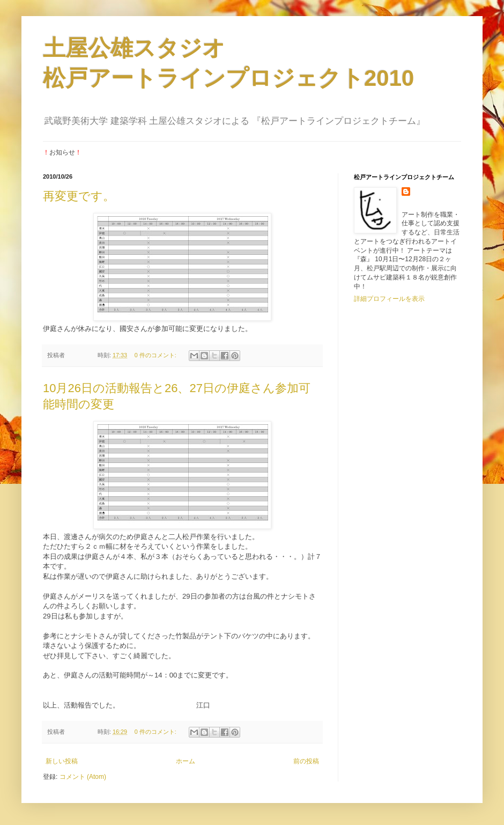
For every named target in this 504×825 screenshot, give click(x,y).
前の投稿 (306, 761)
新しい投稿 (62, 761)
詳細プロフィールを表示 (389, 299)
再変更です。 (79, 196)
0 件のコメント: (156, 355)
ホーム (186, 761)
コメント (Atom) (83, 777)
